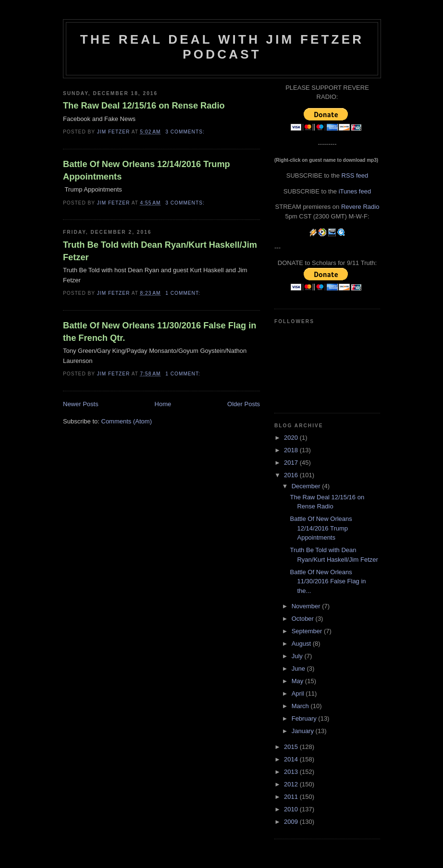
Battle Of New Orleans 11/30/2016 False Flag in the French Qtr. (160, 332)
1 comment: (184, 293)
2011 (292, 797)
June (299, 669)
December (307, 486)
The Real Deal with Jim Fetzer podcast (222, 47)
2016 (292, 475)
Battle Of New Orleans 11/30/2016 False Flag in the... (328, 581)
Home (163, 404)
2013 (292, 772)
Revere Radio (360, 207)
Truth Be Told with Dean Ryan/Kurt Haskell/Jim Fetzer (160, 251)
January (304, 731)
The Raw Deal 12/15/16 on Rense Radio (144, 106)
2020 (292, 438)
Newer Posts (81, 404)
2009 (292, 822)
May (298, 681)
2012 (292, 784)
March (301, 706)
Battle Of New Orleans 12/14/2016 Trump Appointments (147, 170)
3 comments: (186, 132)
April (299, 693)
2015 (292, 747)
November (307, 606)
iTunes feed (355, 191)
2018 (292, 450)
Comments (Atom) (127, 421)
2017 (292, 463)
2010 (292, 809)
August (302, 644)
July (298, 656)
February (305, 718)
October (304, 619)
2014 (292, 759)
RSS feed (355, 175)
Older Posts (244, 404)
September (308, 631)
